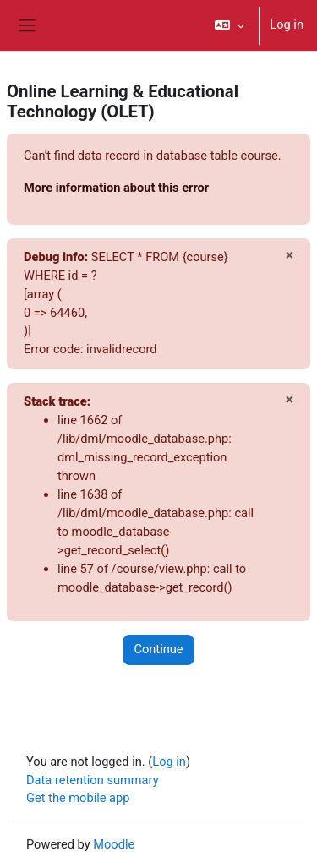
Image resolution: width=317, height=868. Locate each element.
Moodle (114, 844)
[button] (230, 25)
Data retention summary (93, 780)
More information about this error (116, 188)
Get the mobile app (78, 798)
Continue (158, 649)
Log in (287, 25)
